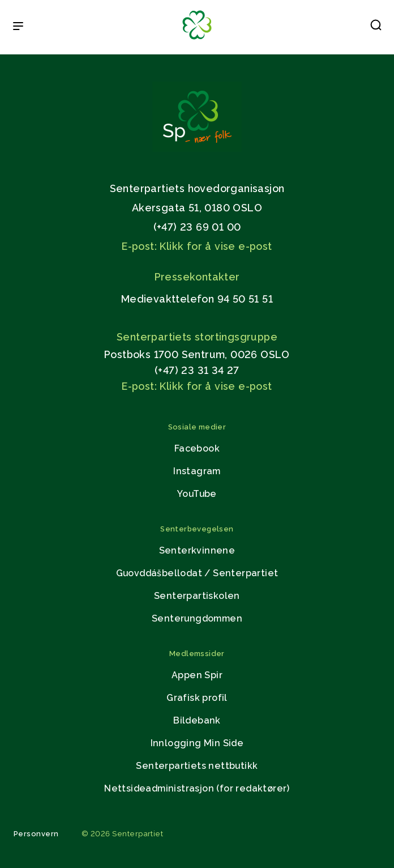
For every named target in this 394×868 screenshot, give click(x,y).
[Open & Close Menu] (18, 27)
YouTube (197, 494)
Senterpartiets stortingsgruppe (197, 337)
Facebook (197, 448)
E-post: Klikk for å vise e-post (197, 246)
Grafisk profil (197, 698)
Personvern (36, 834)
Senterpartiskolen (197, 596)
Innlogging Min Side (197, 743)
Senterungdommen (197, 618)
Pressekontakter (197, 277)
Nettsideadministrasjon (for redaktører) (197, 788)
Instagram (197, 471)
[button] (376, 27)
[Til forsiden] (197, 40)
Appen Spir (197, 675)
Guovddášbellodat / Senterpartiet (197, 573)
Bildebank (197, 720)
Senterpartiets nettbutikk (197, 766)
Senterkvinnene (197, 550)
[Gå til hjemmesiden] (197, 149)
